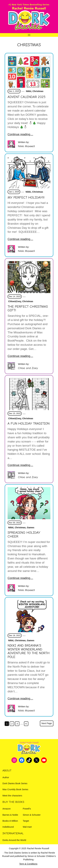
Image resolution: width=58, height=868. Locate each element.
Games (31, 528)
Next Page (47, 723)
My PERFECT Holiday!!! (26, 198)
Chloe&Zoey (14, 301)
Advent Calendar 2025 (27, 97)
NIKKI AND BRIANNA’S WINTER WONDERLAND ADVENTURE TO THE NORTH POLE (29, 651)
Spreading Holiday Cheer (24, 535)
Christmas (38, 91)
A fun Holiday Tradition (29, 424)
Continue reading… (20, 134)
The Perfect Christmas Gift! (28, 309)
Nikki (28, 91)
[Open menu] (29, 35)
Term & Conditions (28, 864)
